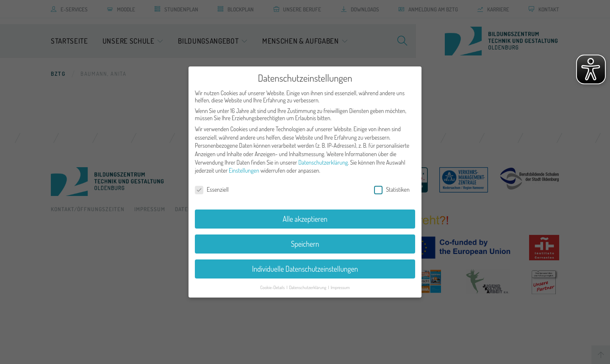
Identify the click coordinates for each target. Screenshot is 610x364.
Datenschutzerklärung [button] (308, 287)
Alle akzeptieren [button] (305, 219)
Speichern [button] (305, 244)
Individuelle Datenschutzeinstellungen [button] (305, 269)
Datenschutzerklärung (323, 162)
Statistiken (392, 189)
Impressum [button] (340, 287)
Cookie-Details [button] (273, 287)
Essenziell (212, 189)
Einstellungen (244, 170)
